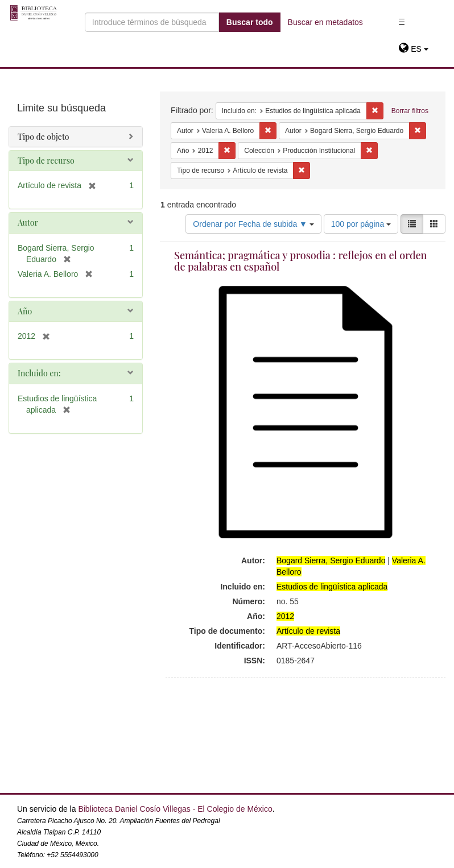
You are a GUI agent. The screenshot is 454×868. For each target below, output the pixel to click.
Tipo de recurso (46, 161)
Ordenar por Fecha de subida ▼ (253, 224)
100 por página (361, 224)
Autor (28, 223)
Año (25, 311)
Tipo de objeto (44, 137)
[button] (413, 49)
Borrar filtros (410, 111)
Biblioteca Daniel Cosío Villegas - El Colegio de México (175, 809)
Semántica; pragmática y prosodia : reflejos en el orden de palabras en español (301, 261)
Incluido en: (39, 373)
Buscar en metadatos (325, 22)
